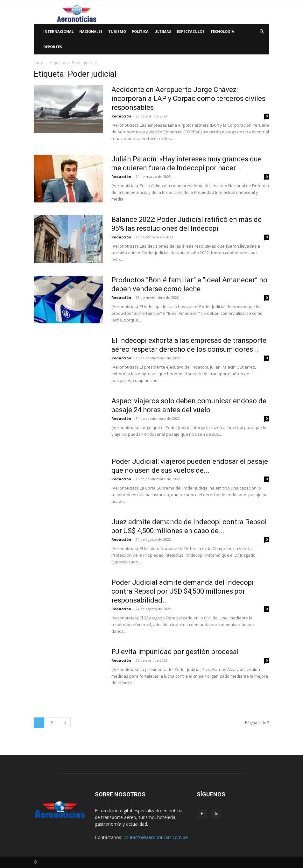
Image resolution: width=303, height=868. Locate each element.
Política (140, 31)
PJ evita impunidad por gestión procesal (175, 652)
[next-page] (65, 723)
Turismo (117, 31)
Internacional (58, 31)
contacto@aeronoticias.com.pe (156, 837)
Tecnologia (222, 31)
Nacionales (91, 31)
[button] (262, 32)
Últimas (163, 31)
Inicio (39, 63)
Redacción (121, 116)
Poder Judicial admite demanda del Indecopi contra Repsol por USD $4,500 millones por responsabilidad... (183, 591)
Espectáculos (191, 31)
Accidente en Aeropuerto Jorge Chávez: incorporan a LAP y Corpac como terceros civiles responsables (188, 99)
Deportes (53, 47)
